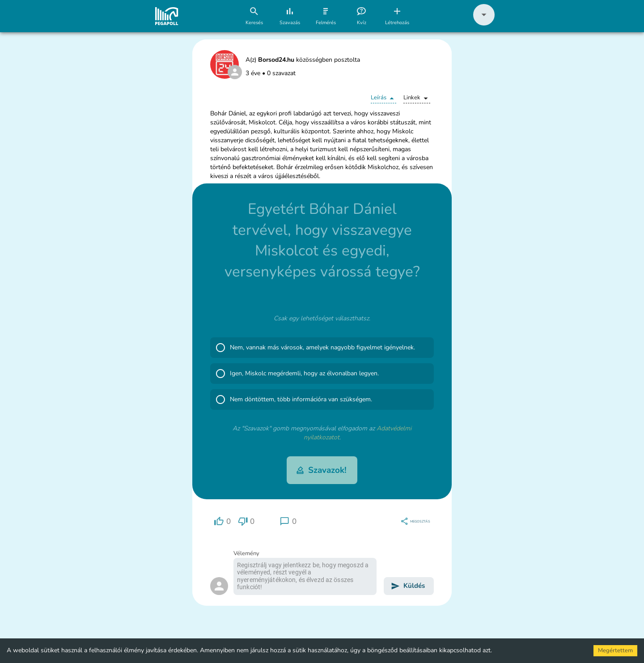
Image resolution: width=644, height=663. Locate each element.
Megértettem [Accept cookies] (615, 650)
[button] (484, 23)
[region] (222, 521)
